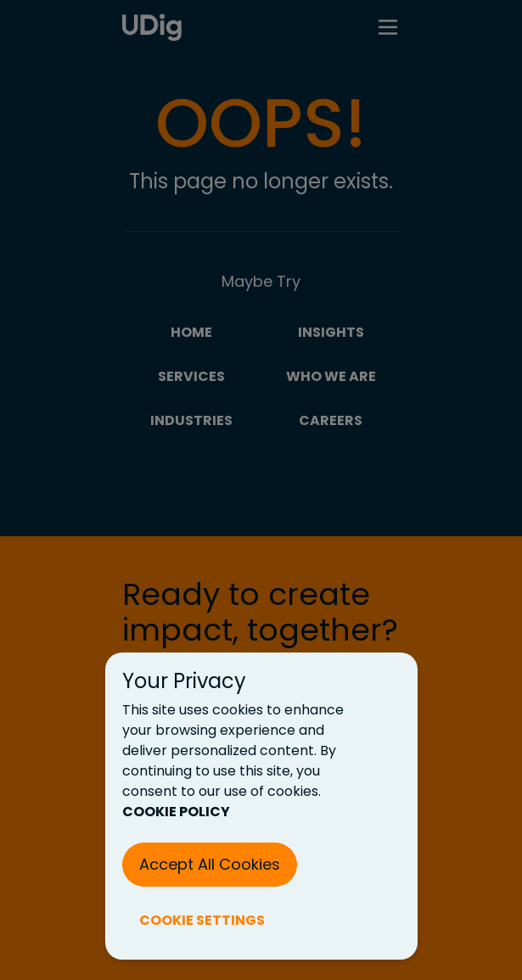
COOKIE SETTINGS (202, 920)
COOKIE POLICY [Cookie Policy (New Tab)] (176, 812)
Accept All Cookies (210, 864)
